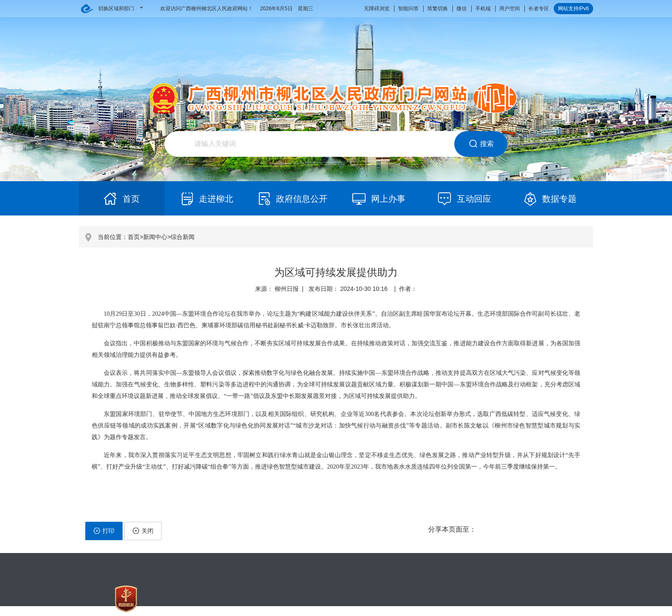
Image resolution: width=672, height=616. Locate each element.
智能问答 (408, 9)
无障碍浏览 (377, 9)
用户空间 (510, 9)
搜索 (481, 144)
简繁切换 (438, 9)
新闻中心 (155, 237)
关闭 (143, 531)
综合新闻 (183, 237)
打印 (104, 531)
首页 (134, 237)
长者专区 (539, 9)
